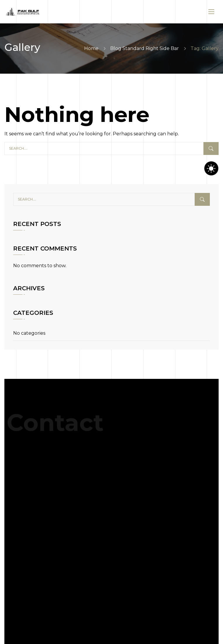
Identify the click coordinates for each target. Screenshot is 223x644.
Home (91, 48)
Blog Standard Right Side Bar (145, 48)
